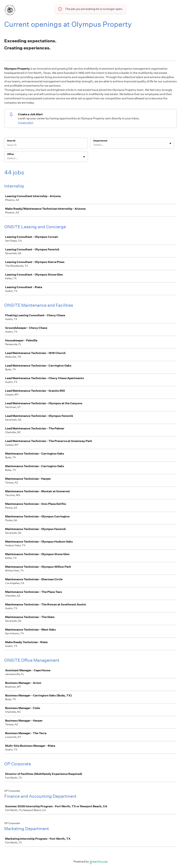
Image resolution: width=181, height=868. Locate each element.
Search (11, 141)
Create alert (26, 123)
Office (11, 154)
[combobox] (94, 145)
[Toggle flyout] (170, 143)
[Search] (46, 145)
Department (100, 141)
